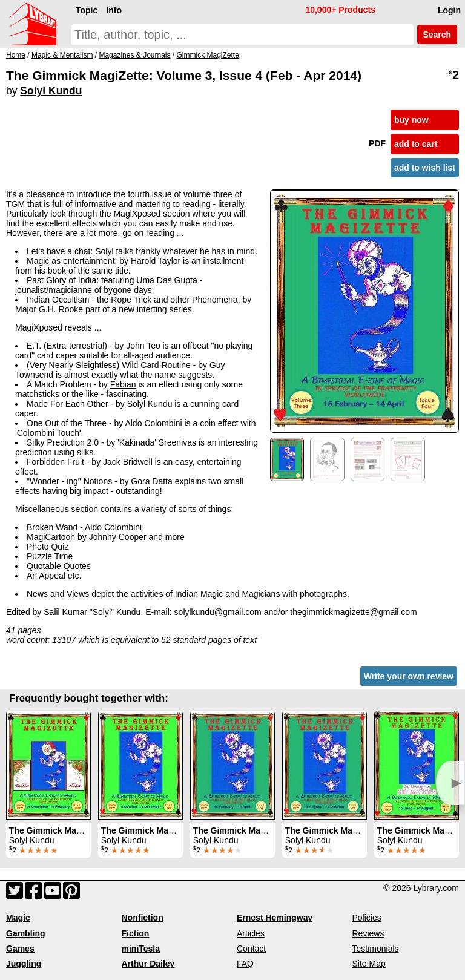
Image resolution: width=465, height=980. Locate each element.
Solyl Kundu (51, 91)
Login (449, 10)
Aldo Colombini (153, 423)
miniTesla (141, 949)
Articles (251, 933)
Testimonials (376, 949)
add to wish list (425, 168)
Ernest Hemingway (275, 918)
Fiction (136, 933)
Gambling (26, 933)
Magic (18, 918)
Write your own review (409, 676)
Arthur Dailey (148, 964)
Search (437, 35)
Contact (251, 949)
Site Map (369, 964)
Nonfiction (143, 918)
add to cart (416, 144)
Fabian (123, 384)
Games (20, 949)
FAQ (245, 964)
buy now (411, 120)
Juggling (24, 964)
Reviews (368, 933)
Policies (367, 918)
